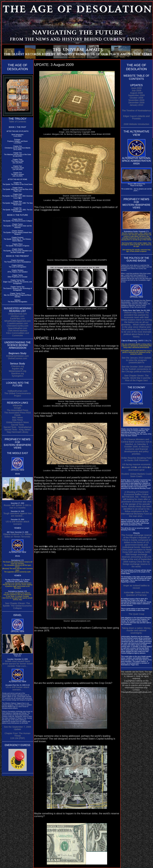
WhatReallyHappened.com (18, 321)
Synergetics (18, 376)
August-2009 (136, 93)
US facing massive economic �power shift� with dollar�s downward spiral (136, 467)
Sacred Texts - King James (18, 430)
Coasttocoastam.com (18, 323)
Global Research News (18, 422)
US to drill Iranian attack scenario (18, 523)
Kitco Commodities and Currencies (18, 334)
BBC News (18, 417)
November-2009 (136, 100)
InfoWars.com (18, 316)
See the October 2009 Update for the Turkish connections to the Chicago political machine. (136, 369)
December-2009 (136, 103)
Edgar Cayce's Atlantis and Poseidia (136, 117)
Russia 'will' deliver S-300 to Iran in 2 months (18, 506)
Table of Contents (18, 122)
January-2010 (136, 105)
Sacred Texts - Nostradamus (18, 427)
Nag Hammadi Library (18, 432)
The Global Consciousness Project (17, 395)
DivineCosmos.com (18, 358)
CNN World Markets (18, 331)
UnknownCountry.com (17, 326)
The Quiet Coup (136, 614)
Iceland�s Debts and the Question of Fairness (136, 594)
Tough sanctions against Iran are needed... (18, 515)
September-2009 (136, 95)
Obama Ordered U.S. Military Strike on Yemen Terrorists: (18, 535)
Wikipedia (18, 405)
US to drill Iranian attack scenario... (18, 688)
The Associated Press (18, 410)
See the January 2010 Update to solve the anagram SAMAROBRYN (136, 360)
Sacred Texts (18, 425)
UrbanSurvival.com (18, 314)
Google (17, 408)
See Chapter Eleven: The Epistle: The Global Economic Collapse (18, 606)
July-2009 (136, 90)
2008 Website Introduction (136, 124)
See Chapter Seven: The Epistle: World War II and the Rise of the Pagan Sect (136, 378)
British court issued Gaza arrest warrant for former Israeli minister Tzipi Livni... (17, 664)
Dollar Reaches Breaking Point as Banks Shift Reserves (136, 459)
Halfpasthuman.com (18, 391)
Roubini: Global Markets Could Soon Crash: (136, 475)
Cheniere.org (18, 366)
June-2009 (136, 88)
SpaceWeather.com (18, 328)
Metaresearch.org (18, 371)
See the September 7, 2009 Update (17, 728)
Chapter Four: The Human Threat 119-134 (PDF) (18, 736)
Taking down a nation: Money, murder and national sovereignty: (136, 630)
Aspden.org (18, 369)
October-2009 (136, 98)
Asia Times (18, 420)
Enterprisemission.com (18, 356)
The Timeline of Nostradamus (136, 111)
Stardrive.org (18, 373)
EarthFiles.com (18, 319)
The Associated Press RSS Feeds (18, 414)
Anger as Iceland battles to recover (136, 587)
